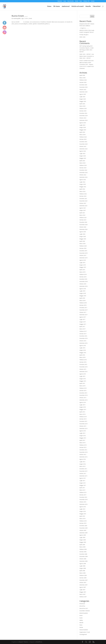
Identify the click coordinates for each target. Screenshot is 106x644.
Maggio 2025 (83, 101)
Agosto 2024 (83, 123)
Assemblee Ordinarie (85, 611)
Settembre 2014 (83, 400)
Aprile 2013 (82, 440)
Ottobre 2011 (83, 473)
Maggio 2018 (83, 296)
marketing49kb (17, 18)
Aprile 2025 (82, 104)
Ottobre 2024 (83, 118)
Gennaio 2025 (83, 111)
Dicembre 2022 (83, 170)
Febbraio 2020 (83, 246)
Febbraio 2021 (83, 218)
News (81, 1)
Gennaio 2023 (83, 168)
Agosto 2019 (83, 260)
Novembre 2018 (83, 281)
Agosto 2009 (83, 535)
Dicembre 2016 (83, 336)
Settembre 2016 (83, 343)
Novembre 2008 (83, 556)
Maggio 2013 (83, 438)
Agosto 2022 (83, 180)
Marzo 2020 (82, 244)
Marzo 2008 (82, 573)
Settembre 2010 (83, 504)
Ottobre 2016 (83, 341)
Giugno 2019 (83, 265)
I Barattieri (60, 1)
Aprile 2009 (82, 545)
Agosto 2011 (83, 478)
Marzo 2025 (82, 106)
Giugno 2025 (83, 99)
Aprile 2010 (82, 516)
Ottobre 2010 (83, 502)
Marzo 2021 (82, 215)
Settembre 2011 (83, 476)
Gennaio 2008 (83, 578)
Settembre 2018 (83, 286)
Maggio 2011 (83, 485)
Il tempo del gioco (84, 35)
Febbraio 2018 (83, 303)
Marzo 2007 (82, 594)
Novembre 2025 (83, 87)
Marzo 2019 (82, 272)
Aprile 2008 (82, 571)
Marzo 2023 (82, 163)
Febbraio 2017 (83, 331)
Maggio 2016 (83, 353)
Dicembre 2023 (83, 142)
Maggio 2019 (83, 267)
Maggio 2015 (83, 381)
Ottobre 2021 (83, 203)
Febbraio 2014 (83, 417)
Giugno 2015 (83, 379)
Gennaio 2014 (83, 419)
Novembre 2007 (83, 580)
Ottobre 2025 (83, 90)
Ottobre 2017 (83, 312)
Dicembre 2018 (83, 279)
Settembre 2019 (83, 258)
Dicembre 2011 (83, 469)
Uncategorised (83, 634)
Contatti (93, 1)
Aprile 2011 (82, 488)
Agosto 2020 (83, 232)
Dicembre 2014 (83, 393)
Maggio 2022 (83, 187)
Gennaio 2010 (83, 523)
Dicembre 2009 (83, 526)
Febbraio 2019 (83, 274)
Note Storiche (71, 1)
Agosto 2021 (83, 208)
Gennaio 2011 (83, 495)
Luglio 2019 (82, 263)
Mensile (88, 7)
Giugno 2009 (83, 540)
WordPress (39, 642)
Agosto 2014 (83, 402)
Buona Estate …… (20, 16)
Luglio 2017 (82, 319)
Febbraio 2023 (83, 165)
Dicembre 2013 (83, 421)
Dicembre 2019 (83, 251)
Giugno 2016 (83, 350)
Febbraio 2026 (83, 80)
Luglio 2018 (82, 291)
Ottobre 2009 (83, 530)
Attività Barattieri (84, 613)
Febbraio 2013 (83, 445)
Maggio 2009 (83, 542)
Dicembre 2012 (83, 450)
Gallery (81, 620)
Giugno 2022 (83, 184)
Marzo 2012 (82, 466)
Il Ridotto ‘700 (86, 1)
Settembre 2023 (83, 149)
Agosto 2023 (83, 151)
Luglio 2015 (82, 376)
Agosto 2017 (83, 317)
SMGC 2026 (82, 37)
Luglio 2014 (82, 405)
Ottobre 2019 (83, 255)
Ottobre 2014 (83, 398)
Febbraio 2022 (83, 194)
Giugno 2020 (83, 236)
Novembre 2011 (83, 471)
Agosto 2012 (83, 459)
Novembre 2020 (83, 225)
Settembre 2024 (83, 120)
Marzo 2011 (82, 490)
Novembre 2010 (83, 500)
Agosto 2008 (83, 564)
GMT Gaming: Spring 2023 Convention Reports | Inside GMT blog (86, 48)
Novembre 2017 (83, 310)
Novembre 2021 (83, 201)
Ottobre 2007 (83, 582)
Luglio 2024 (82, 125)
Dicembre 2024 (83, 113)
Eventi (30, 18)
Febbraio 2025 (83, 108)
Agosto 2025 (83, 94)
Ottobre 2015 (83, 369)
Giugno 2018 (83, 293)
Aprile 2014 (82, 412)
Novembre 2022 (83, 173)
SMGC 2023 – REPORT (85, 58)
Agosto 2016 (83, 346)
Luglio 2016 (82, 348)
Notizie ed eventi (78, 7)
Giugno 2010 (83, 511)
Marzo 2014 (82, 414)
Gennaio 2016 (83, 362)
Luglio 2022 (82, 182)
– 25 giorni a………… (84, 28)
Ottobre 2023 (83, 146)
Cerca (92, 16)
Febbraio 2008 (83, 575)
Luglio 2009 (82, 537)
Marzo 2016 (82, 357)
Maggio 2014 (83, 409)
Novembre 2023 (83, 144)
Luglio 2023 (82, 153)
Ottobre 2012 (83, 454)
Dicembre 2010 (83, 497)
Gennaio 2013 (83, 447)
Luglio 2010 (82, 509)
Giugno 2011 (83, 483)
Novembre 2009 (83, 528)
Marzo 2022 (82, 191)
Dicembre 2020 (83, 222)
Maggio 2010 (83, 514)
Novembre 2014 (83, 395)
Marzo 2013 (82, 443)
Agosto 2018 (83, 289)
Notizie (81, 627)
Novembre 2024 (83, 116)
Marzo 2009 (82, 547)
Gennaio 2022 (83, 196)
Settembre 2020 (83, 229)
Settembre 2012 (83, 457)
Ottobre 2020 (83, 227)
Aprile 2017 (82, 327)
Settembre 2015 (83, 372)
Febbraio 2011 (83, 492)
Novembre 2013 (83, 424)
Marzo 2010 (82, 519)
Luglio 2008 (82, 566)
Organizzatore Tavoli (85, 632)
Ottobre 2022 (83, 175)
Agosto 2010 (83, 507)
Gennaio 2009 (83, 552)
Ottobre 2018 (83, 284)
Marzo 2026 (82, 78)
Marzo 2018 (82, 300)
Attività (77, 1)
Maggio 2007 (83, 592)
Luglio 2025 (82, 97)
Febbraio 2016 (83, 360)
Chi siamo (57, 7)
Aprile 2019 (82, 270)
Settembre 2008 (83, 561)
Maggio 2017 (83, 324)
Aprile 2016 (82, 355)
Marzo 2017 (82, 329)
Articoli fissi (82, 606)
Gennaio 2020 (83, 248)
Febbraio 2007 (83, 597)
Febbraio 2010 (83, 521)
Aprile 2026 (82, 75)
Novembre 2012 (83, 452)
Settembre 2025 (83, 92)
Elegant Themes (23, 642)
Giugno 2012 (83, 464)
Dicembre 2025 (83, 85)
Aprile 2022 (82, 189)
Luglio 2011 (82, 481)
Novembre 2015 (83, 367)
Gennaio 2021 (83, 220)
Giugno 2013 (83, 436)
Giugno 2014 (83, 407)
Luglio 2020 (82, 234)
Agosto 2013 (83, 431)
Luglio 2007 (82, 590)
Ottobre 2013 (83, 426)
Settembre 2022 (83, 177)
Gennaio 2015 (83, 391)
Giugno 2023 (83, 156)
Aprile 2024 (82, 132)
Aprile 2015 (82, 383)
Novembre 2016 (83, 338)
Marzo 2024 (82, 135)
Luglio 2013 (82, 433)
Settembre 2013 (83, 428)
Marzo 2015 (82, 386)
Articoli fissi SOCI (84, 608)
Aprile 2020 (82, 241)
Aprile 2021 (82, 213)
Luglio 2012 (82, 462)
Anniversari (66, 7)
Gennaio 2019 (83, 277)
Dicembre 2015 (83, 364)
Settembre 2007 (83, 585)
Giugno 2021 (83, 210)
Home (65, 1)
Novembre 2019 (83, 253)
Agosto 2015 (83, 374)
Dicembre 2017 (83, 308)
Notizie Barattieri (84, 630)
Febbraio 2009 (83, 549)
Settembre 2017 (83, 315)
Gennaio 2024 (83, 139)
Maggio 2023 (83, 158)
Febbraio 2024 (83, 137)
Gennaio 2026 (83, 82)
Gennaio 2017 (83, 334)
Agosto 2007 (83, 587)
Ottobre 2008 (83, 559)
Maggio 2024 (83, 130)
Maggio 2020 (83, 239)
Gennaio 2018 (83, 305)
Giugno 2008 (83, 568)
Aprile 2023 (82, 161)
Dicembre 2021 (83, 199)
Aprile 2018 (82, 298)
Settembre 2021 (83, 206)
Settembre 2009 (83, 533)
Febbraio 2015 (83, 388)
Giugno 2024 (83, 127)
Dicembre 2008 (83, 554)
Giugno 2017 (83, 322)
